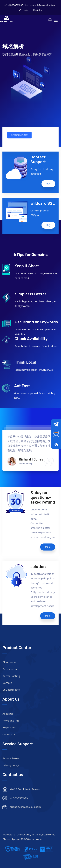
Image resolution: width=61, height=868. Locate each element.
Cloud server (10, 662)
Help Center (9, 727)
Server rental (10, 669)
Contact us (9, 734)
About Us (8, 714)
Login (24, 10)
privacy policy (11, 765)
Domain (7, 683)
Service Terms (11, 758)
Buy (48, 184)
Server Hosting (11, 676)
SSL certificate (11, 690)
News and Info (11, 721)
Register (37, 10)
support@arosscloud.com (41, 5)
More (48, 547)
